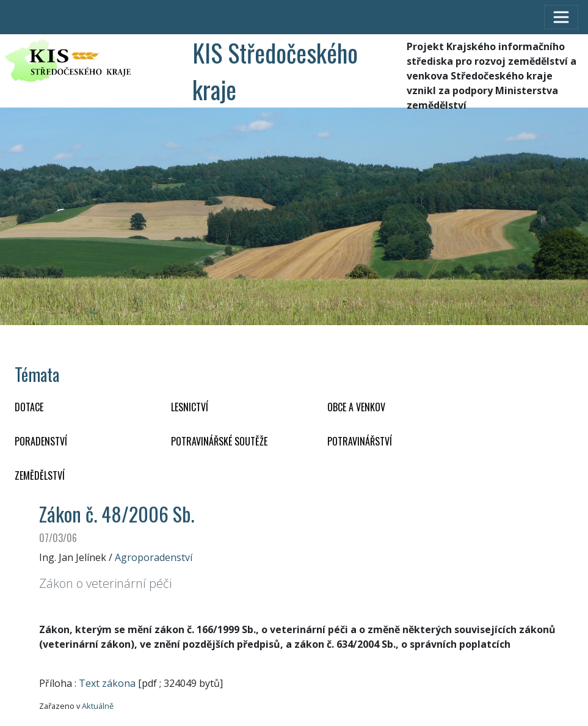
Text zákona (107, 683)
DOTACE (29, 407)
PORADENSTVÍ (41, 441)
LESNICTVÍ (190, 407)
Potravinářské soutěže (219, 441)
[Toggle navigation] (561, 17)
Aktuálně (98, 706)
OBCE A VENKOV (356, 407)
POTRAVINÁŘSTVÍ (360, 441)
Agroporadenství (154, 557)
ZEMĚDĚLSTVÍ (40, 475)
